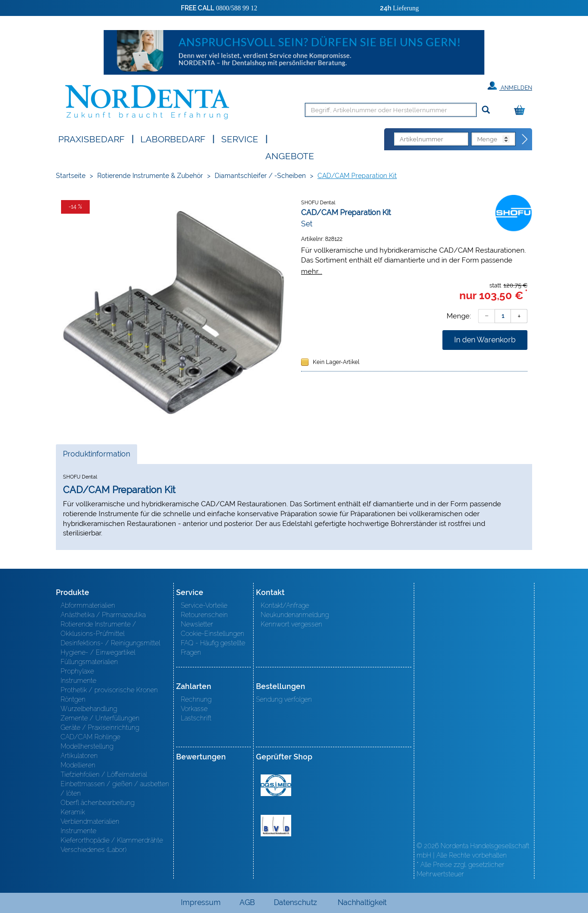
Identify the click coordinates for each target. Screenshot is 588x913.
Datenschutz (295, 902)
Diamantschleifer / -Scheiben (260, 176)
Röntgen (73, 699)
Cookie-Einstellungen (213, 634)
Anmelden (510, 86)
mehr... (312, 271)
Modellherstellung (87, 746)
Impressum (201, 902)
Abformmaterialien (88, 605)
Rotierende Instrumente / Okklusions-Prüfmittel (98, 629)
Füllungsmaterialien (89, 662)
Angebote (290, 155)
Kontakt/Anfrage (285, 605)
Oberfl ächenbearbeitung (97, 803)
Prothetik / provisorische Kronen (109, 690)
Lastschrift (196, 718)
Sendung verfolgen (284, 699)
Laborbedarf (173, 138)
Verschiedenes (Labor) (93, 850)
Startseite (71, 176)
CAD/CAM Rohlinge (90, 737)
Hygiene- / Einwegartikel (98, 652)
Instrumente (78, 681)
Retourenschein (204, 615)
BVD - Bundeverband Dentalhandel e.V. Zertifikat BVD (276, 826)
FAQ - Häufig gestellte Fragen (213, 648)
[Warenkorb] (522, 111)
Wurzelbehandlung (89, 709)
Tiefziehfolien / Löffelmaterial (104, 774)
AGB (247, 902)
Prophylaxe (77, 671)
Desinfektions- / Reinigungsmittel (110, 643)
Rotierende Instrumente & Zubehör (150, 176)
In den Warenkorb (485, 340)
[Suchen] (486, 110)
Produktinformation (96, 456)
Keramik (73, 812)
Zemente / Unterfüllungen (100, 718)
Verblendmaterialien (90, 821)
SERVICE (240, 138)
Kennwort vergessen (291, 624)
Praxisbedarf (91, 138)
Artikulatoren (79, 756)
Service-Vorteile (204, 605)
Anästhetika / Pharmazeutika (103, 615)
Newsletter (197, 624)
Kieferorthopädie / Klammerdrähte (112, 840)
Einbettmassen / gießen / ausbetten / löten (115, 789)
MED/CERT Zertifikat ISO (276, 785)
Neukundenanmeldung (295, 615)
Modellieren (78, 765)
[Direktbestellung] (525, 139)
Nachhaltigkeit (362, 902)
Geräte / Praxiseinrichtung (100, 727)
